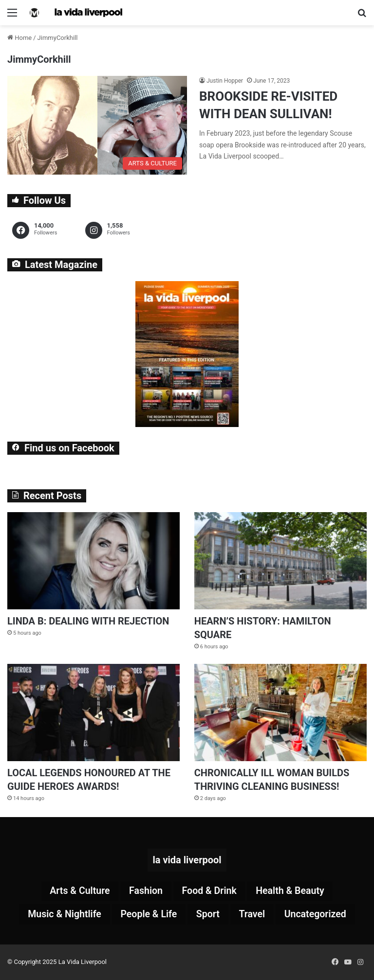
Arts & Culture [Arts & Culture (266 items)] (77, 891)
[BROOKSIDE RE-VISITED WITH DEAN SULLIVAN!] (97, 125)
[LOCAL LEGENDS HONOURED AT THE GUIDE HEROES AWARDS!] (93, 713)
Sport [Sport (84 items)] (208, 915)
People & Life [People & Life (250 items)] (148, 915)
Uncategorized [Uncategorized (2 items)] (318, 915)
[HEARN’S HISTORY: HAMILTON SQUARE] (280, 561)
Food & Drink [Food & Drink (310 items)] (210, 891)
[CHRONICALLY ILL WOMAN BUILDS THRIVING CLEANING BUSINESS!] (280, 713)
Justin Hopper (225, 81)
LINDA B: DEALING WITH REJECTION (88, 621)
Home (19, 38)
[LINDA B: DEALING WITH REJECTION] (93, 561)
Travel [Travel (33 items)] (253, 915)
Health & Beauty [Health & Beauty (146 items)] (292, 891)
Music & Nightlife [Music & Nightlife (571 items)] (62, 915)
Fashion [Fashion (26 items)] (145, 891)
